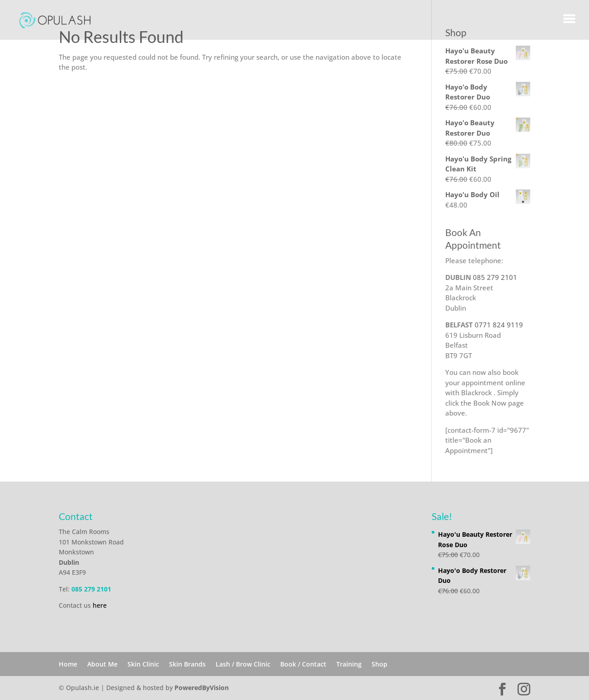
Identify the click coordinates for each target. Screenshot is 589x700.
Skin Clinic (143, 664)
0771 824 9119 (499, 325)
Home (68, 664)
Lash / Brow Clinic (243, 664)
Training (349, 664)
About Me (102, 664)
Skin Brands (187, 664)
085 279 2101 (495, 277)
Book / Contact (303, 664)
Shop (379, 664)
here (100, 605)
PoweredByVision (202, 688)
